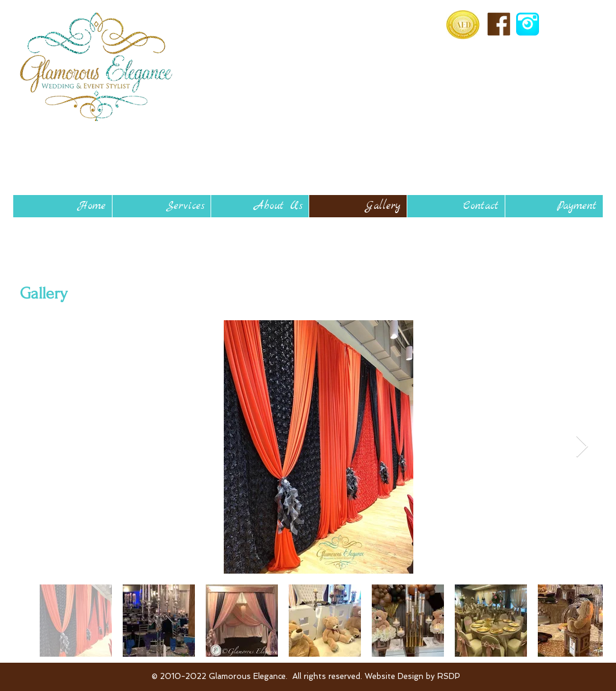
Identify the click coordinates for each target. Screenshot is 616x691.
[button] (161, 206)
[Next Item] (582, 447)
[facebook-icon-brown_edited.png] (499, 24)
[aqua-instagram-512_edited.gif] (528, 24)
